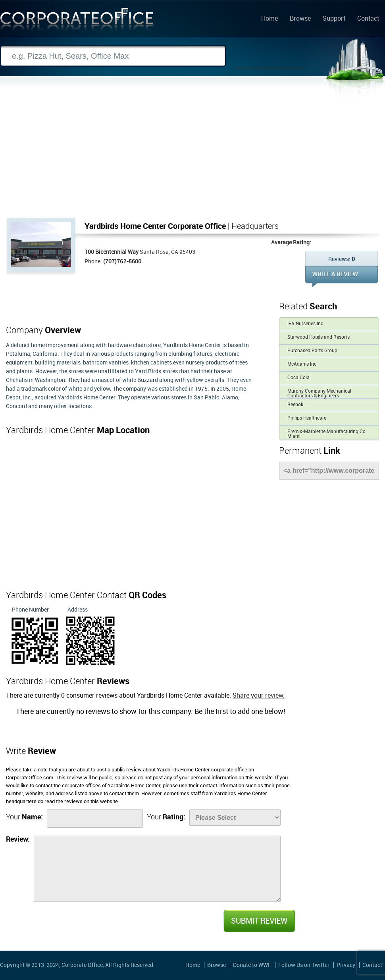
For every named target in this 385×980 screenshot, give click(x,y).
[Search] (113, 56)
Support (334, 19)
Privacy (346, 965)
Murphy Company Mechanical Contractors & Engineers (319, 394)
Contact (368, 19)
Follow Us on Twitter (304, 965)
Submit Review (259, 921)
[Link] (329, 471)
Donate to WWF (252, 965)
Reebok (295, 405)
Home (269, 19)
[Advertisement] (192, 158)
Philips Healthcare (307, 418)
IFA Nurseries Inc (305, 324)
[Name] (95, 819)
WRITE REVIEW (342, 277)
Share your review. (259, 696)
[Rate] (235, 818)
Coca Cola (298, 378)
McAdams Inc (302, 364)
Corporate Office (77, 21)
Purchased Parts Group (312, 351)
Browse (300, 19)
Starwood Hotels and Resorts (319, 337)
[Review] (157, 869)
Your (24, 817)
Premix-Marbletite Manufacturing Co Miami (326, 434)
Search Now (270, 56)
